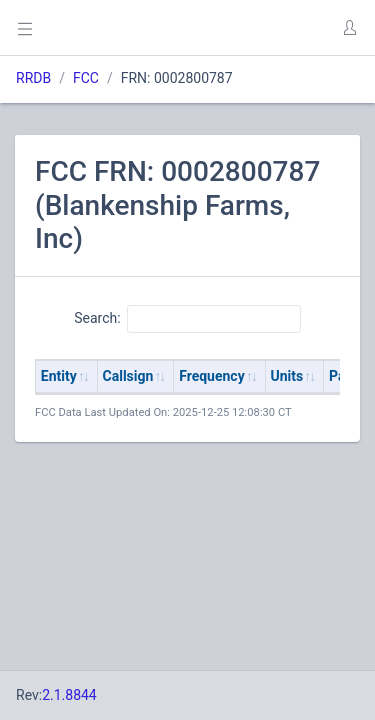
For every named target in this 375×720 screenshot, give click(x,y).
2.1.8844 (69, 695)
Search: (187, 319)
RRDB (33, 78)
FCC (86, 78)
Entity (59, 376)
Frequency (212, 376)
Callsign (128, 376)
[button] (349, 28)
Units (287, 376)
